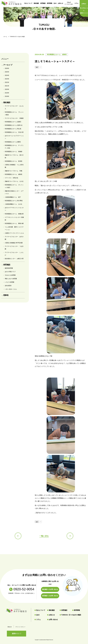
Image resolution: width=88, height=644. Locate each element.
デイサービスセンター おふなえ (14, 107)
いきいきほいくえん (11, 289)
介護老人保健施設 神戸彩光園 (14, 243)
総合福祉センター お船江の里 (14, 259)
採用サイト (84, 10)
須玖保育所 (8, 286)
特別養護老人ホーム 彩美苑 (13, 161)
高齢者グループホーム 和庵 (13, 171)
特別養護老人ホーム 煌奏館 (13, 152)
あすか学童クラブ (10, 272)
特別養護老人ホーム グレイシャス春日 (14, 186)
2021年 (7, 86)
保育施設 (43, 3)
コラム (76, 3)
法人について (28, 3)
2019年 (7, 93)
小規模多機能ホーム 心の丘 (13, 204)
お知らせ (60, 3)
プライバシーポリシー (20, 627)
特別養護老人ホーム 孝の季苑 (14, 201)
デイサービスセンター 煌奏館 (14, 118)
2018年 (7, 96)
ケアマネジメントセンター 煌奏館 (14, 219)
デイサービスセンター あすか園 (14, 238)
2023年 (7, 79)
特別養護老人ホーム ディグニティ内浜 (14, 147)
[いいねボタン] (37, 67)
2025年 (7, 72)
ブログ (69, 3)
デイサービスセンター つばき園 (14, 248)
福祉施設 (36, 3)
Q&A (55, 3)
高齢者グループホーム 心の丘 (14, 181)
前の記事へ (18, 536)
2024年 (7, 75)
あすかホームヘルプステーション (14, 137)
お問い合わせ (52, 620)
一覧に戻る (44, 536)
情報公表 (10, 627)
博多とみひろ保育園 (11, 279)
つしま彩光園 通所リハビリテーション (14, 228)
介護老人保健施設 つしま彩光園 (14, 166)
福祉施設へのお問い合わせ (50, 589)
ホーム (5, 37)
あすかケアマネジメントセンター (14, 209)
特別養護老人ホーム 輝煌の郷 (14, 223)
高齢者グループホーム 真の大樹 (14, 156)
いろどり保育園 (9, 282)
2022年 (7, 82)
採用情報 (50, 3)
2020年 (7, 89)
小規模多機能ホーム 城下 (13, 197)
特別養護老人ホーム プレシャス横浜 (14, 113)
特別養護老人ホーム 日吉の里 (14, 132)
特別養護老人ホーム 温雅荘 (13, 122)
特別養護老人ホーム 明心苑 (13, 129)
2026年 (7, 68)
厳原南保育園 (9, 268)
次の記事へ (70, 536)
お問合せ (84, 4)
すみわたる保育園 (10, 275)
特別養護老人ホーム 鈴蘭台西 (14, 214)
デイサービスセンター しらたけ (14, 254)
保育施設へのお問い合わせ (50, 596)
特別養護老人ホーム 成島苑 (13, 174)
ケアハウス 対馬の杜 (11, 178)
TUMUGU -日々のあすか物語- (69, 615)
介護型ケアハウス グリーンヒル (14, 233)
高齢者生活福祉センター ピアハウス (14, 192)
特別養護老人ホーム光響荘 (13, 142)
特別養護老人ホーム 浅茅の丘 (14, 125)
